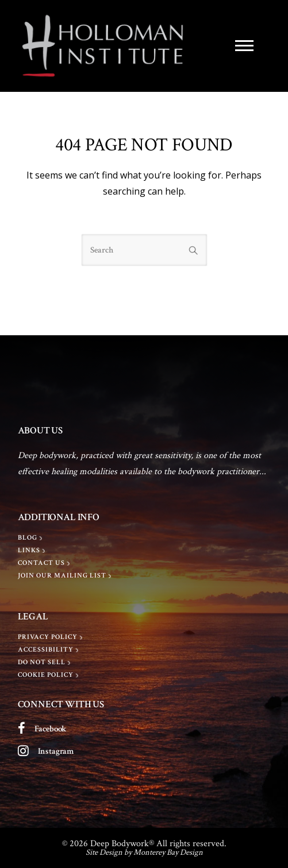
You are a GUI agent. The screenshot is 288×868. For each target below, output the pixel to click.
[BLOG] (31, 538)
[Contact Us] (45, 563)
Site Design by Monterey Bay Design (144, 852)
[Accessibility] (49, 650)
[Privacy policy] (51, 637)
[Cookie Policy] (49, 675)
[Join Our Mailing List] (66, 576)
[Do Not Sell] (45, 662)
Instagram (56, 751)
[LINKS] (33, 551)
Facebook (51, 729)
